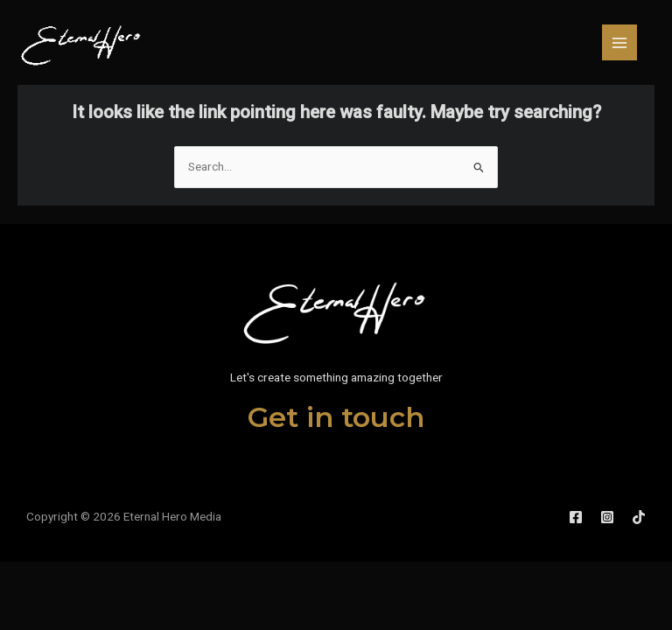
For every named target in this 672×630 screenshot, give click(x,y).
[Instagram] (607, 517)
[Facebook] (576, 517)
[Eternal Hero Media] (82, 42)
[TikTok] (639, 517)
